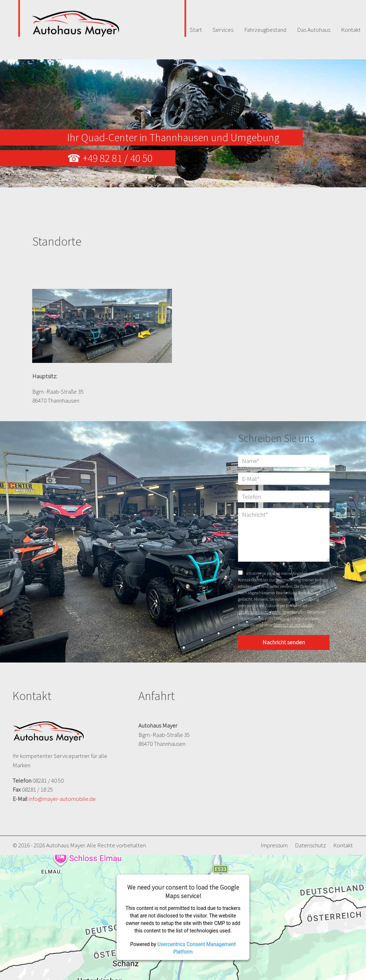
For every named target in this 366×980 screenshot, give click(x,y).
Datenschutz (310, 845)
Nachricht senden (284, 642)
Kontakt (343, 845)
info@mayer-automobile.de (262, 612)
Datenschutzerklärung (293, 625)
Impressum (274, 845)
